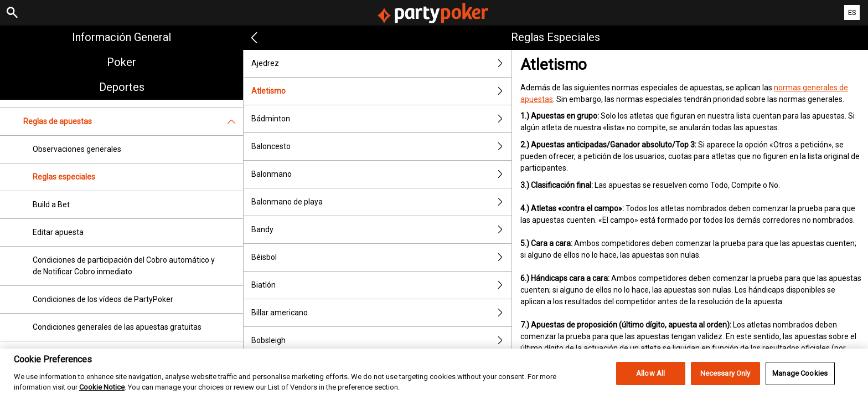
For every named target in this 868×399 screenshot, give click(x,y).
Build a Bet (51, 204)
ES (852, 12)
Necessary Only (725, 386)
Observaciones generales (77, 149)
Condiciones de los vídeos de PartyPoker (103, 299)
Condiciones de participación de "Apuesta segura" (119, 355)
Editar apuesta (58, 232)
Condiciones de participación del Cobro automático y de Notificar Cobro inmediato (124, 266)
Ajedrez (381, 63)
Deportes (122, 87)
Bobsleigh (381, 341)
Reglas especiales (64, 177)
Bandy (381, 230)
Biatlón (381, 285)
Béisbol (381, 257)
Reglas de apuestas (133, 122)
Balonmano (381, 174)
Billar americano (381, 313)
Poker (122, 62)
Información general (122, 37)
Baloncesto (381, 147)
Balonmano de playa (381, 202)
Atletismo (381, 91)
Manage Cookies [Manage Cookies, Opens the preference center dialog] (800, 386)
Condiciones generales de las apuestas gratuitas (117, 327)
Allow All (650, 386)
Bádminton (381, 119)
